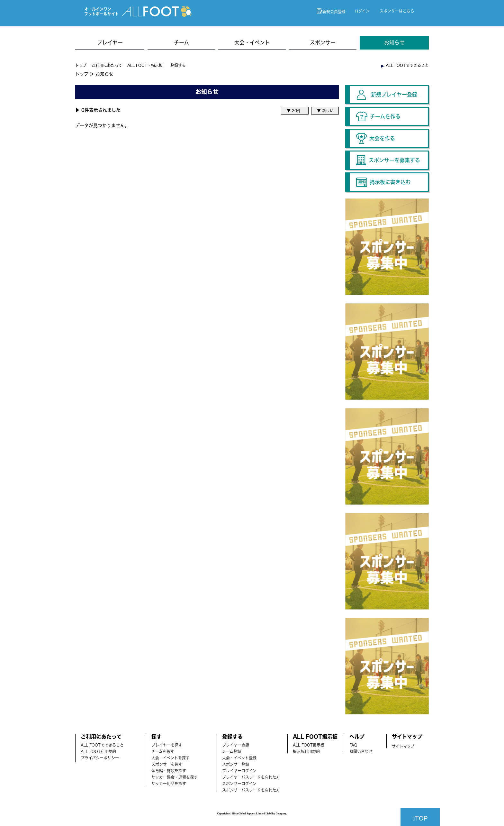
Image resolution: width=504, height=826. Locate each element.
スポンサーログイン (239, 784)
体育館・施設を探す (169, 771)
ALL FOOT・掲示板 (145, 65)
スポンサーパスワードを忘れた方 (251, 790)
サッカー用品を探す (169, 784)
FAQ (353, 745)
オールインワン (98, 9)
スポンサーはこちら (397, 11)
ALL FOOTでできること (102, 745)
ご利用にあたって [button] (107, 65)
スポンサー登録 (236, 764)
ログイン (362, 11)
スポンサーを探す (167, 764)
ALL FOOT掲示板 (309, 745)
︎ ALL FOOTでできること (405, 65)
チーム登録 (232, 751)
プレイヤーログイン (239, 771)
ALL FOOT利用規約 (98, 751)
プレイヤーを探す (167, 745)
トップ (81, 65)
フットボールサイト (102, 14)
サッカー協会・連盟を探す (175, 777)
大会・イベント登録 (239, 758)
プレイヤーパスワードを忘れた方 (251, 777)
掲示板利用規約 (306, 751)
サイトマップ (403, 746)
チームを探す (163, 751)
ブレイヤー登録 (236, 745)
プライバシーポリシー (100, 758)
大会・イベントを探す (171, 758)
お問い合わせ (361, 751)
